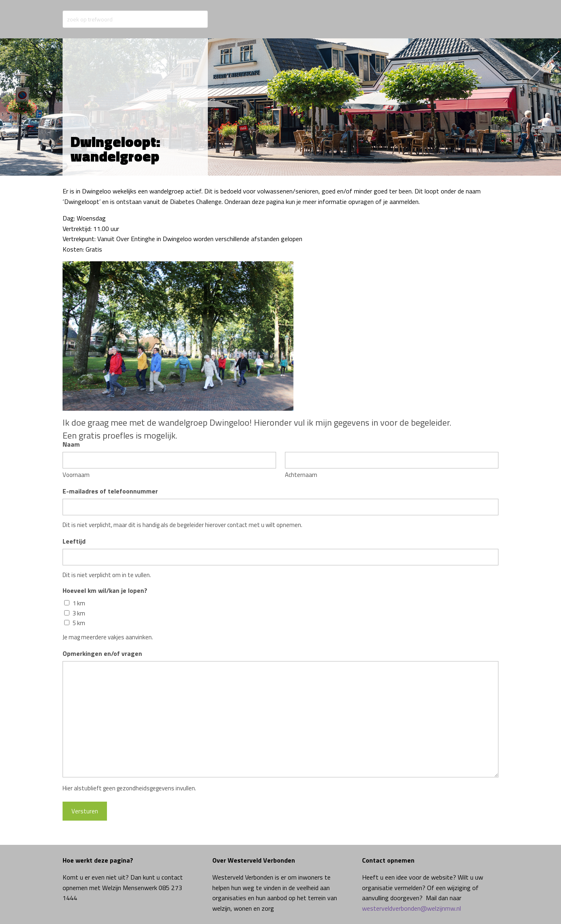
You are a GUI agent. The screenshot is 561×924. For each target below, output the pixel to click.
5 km (79, 623)
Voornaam (76, 475)
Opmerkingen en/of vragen (102, 653)
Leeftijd (74, 541)
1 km (79, 603)
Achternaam (301, 475)
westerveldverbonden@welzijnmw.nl (411, 908)
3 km (79, 613)
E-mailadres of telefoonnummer (110, 491)
